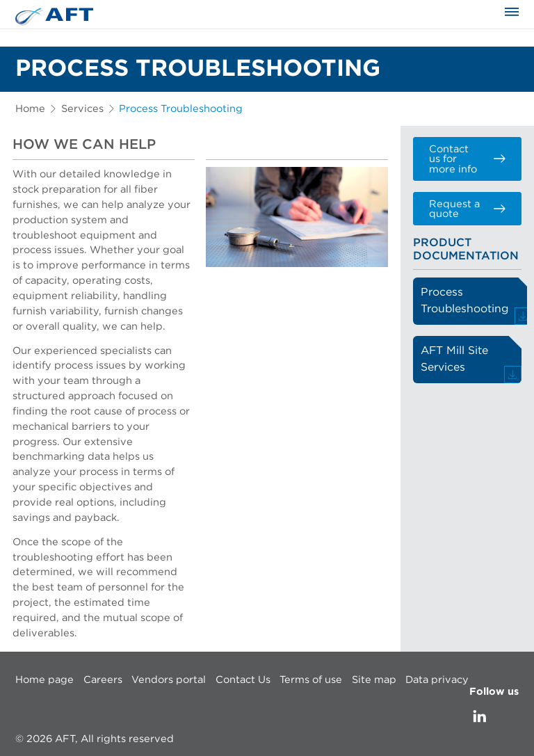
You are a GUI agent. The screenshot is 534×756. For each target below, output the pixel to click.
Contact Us (243, 680)
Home (30, 109)
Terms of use (311, 680)
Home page (44, 680)
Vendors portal (169, 680)
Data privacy (437, 680)
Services (82, 109)
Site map (374, 680)
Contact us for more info (467, 159)
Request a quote (467, 209)
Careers (103, 680)
